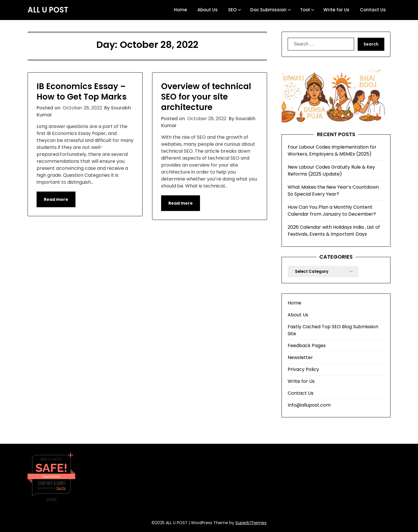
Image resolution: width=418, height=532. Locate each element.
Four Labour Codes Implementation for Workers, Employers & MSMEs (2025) (332, 150)
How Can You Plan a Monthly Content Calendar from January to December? (332, 211)
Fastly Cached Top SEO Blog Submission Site (333, 330)
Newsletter (300, 357)
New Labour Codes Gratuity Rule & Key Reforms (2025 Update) (331, 171)
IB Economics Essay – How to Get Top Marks (82, 92)
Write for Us (336, 10)
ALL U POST (48, 10)
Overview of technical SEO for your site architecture (206, 97)
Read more (56, 199)
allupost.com (51, 476)
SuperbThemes (251, 523)
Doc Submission (268, 10)
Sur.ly (61, 488)
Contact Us (373, 10)
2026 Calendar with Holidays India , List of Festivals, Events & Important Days (334, 231)
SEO (232, 10)
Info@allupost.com (309, 405)
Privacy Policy (303, 369)
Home (180, 10)
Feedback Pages (307, 346)
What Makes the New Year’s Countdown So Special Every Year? (333, 191)
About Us (208, 10)
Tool (305, 10)
